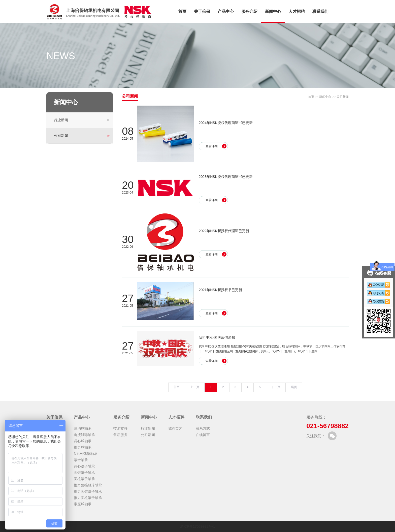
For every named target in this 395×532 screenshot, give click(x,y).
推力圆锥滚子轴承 (88, 491)
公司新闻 (61, 136)
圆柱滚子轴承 (84, 479)
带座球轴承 (83, 504)
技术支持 (120, 428)
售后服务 (120, 435)
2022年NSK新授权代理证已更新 (224, 231)
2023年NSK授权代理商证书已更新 (226, 177)
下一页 (276, 387)
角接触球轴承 (84, 435)
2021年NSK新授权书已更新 (220, 290)
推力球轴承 (83, 447)
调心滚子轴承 (84, 466)
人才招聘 (297, 11)
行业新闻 (61, 120)
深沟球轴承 (83, 428)
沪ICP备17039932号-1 (197, 526)
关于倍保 (202, 11)
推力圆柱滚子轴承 (88, 498)
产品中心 (226, 11)
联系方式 (203, 428)
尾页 (294, 387)
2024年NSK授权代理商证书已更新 (226, 123)
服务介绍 (249, 11)
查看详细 (212, 146)
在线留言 (203, 435)
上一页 (195, 387)
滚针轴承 (81, 460)
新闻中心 (273, 11)
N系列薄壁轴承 (86, 454)
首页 (182, 11)
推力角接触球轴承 (88, 485)
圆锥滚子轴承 (84, 473)
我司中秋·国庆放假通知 (217, 337)
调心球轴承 (83, 441)
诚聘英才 (175, 428)
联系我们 (320, 11)
